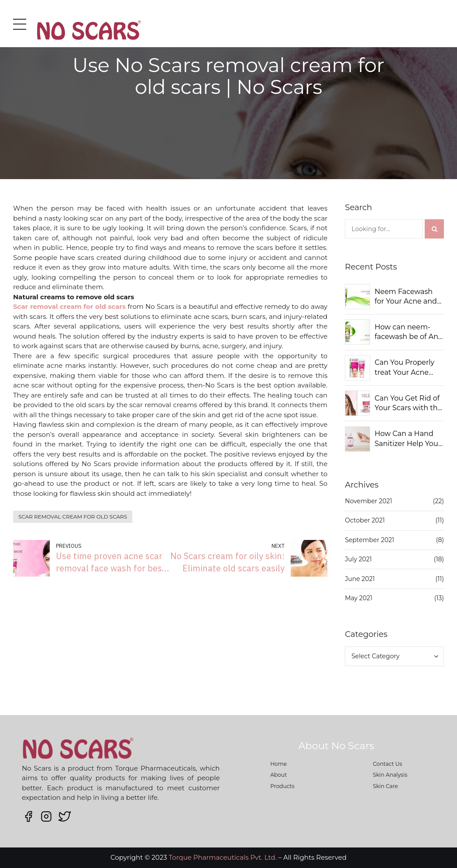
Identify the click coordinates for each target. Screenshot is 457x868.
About (278, 775)
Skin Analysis (390, 775)
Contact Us (387, 764)
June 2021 (360, 579)
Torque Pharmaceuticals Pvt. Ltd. (223, 857)
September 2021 (369, 540)
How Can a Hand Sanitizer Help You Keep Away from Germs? (406, 439)
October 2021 (365, 520)
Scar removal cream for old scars (73, 517)
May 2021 (359, 598)
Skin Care (385, 786)
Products (282, 786)
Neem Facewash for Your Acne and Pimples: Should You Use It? (406, 297)
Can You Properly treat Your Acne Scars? (404, 368)
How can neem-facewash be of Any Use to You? (408, 332)
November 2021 (368, 501)
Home (278, 764)
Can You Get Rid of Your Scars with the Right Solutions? (408, 404)
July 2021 (358, 559)
